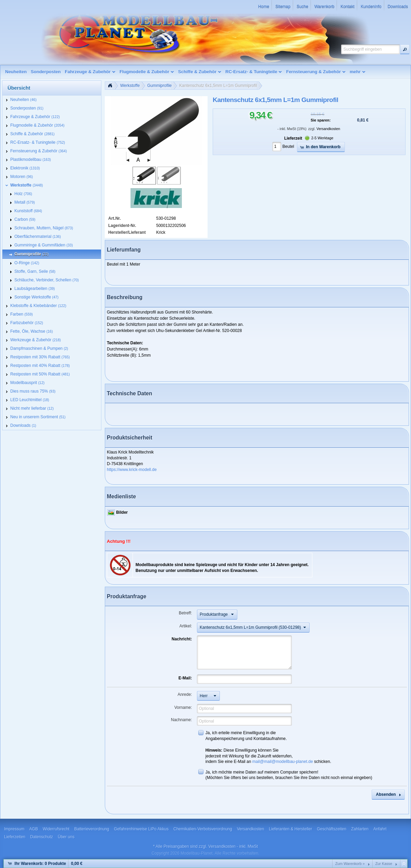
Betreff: (185, 613)
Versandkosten (328, 129)
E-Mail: (185, 678)
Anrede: (185, 694)
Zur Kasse (384, 864)
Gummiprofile (159, 86)
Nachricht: (182, 639)
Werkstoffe (130, 86)
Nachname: (181, 720)
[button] (405, 49)
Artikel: (186, 626)
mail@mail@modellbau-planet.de (283, 762)
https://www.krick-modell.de (132, 470)
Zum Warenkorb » (350, 864)
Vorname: (183, 707)
